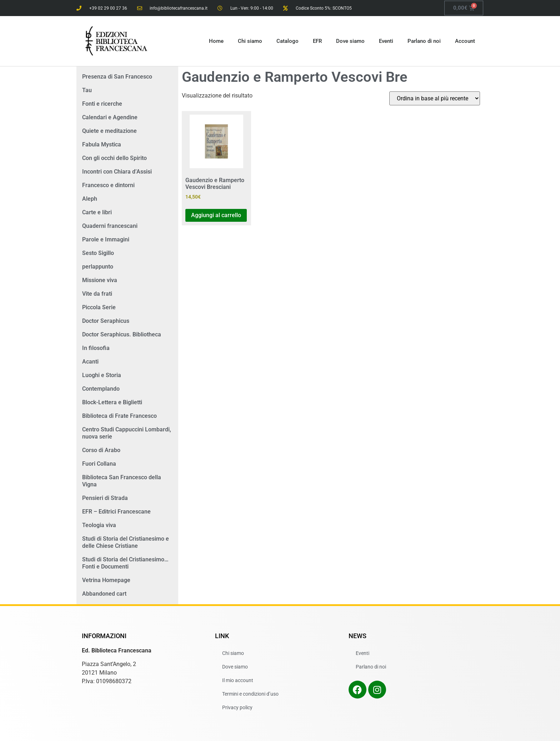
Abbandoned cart (104, 594)
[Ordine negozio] (435, 98)
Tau (87, 90)
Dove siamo (350, 41)
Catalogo (287, 41)
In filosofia (96, 348)
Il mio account (238, 680)
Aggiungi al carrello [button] (216, 215)
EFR (317, 41)
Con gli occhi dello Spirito (114, 158)
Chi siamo (250, 41)
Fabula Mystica (102, 144)
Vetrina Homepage (106, 580)
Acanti (90, 362)
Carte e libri (97, 212)
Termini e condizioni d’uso (250, 694)
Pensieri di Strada (105, 498)
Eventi (386, 41)
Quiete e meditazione (109, 131)
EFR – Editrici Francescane (116, 512)
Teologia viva (99, 525)
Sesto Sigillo (98, 253)
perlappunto (98, 267)
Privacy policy (237, 707)
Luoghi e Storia (102, 375)
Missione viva (100, 280)
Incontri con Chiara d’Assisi (117, 172)
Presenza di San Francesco (117, 77)
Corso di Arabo (101, 450)
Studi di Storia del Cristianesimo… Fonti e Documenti (125, 563)
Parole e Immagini (106, 239)
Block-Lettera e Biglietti (112, 402)
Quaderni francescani (110, 226)
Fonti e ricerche (102, 104)
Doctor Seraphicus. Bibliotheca (122, 334)
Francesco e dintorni (108, 185)
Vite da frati (97, 294)
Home (216, 41)
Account (465, 41)
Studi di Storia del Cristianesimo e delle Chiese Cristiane (126, 542)
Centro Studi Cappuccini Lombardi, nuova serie (127, 433)
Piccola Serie (99, 307)
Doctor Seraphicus (106, 321)
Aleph (90, 199)
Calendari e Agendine (110, 117)
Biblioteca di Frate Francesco (119, 416)
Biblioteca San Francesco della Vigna (122, 481)
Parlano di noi (424, 41)
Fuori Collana (99, 464)
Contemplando (101, 389)
